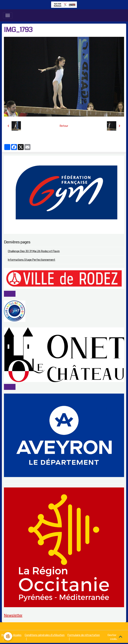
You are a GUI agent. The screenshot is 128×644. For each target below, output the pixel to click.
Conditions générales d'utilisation (45, 635)
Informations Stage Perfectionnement (32, 260)
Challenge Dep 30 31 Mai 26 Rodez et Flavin (34, 251)
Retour (64, 126)
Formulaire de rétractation (84, 635)
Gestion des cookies (115, 637)
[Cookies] (8, 636)
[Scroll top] (121, 637)
